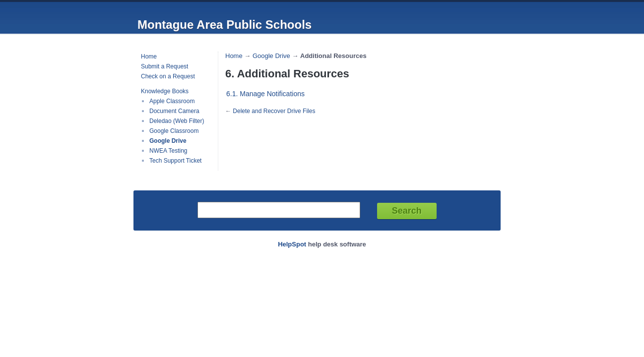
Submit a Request (164, 66)
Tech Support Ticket (175, 161)
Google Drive (168, 141)
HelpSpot (292, 244)
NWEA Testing (168, 151)
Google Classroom (174, 131)
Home (149, 57)
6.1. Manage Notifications (265, 94)
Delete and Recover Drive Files (274, 111)
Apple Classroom (172, 101)
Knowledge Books (165, 91)
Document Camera (174, 111)
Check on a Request (168, 76)
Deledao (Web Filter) (177, 121)
